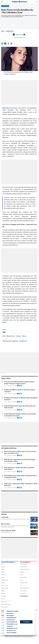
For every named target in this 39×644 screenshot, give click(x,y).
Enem (21, 575)
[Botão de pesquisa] (37, 2)
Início (3, 31)
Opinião (3, 591)
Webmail (3, 613)
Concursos (24, 596)
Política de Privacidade (6, 604)
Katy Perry (11, 336)
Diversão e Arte (10, 31)
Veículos (3, 623)
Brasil (2, 572)
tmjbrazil (24, 341)
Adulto (3, 628)
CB (4, 336)
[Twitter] (8, 44)
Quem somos (4, 602)
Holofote (3, 593)
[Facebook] (5, 44)
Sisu (21, 585)
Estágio (22, 572)
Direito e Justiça (5, 585)
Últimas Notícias (24, 577)
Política (3, 569)
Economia (3, 575)
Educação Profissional (25, 588)
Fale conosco (23, 593)
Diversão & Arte (5, 580)
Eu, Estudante (25, 562)
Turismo (3, 599)
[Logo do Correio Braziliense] (19, 2)
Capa (2, 564)
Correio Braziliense (8, 562)
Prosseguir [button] (26, 622)
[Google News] (11, 44)
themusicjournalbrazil (11, 341)
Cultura (22, 580)
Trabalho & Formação (25, 569)
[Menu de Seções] (2, 2)
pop (25, 336)
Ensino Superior (23, 567)
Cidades (3, 567)
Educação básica (24, 564)
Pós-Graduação (23, 591)
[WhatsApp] (2, 44)
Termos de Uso (4, 607)
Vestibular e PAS (24, 583)
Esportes (3, 583)
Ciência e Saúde (5, 588)
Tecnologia (3, 596)
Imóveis (3, 620)
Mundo (3, 577)
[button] (17, 633)
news (19, 336)
